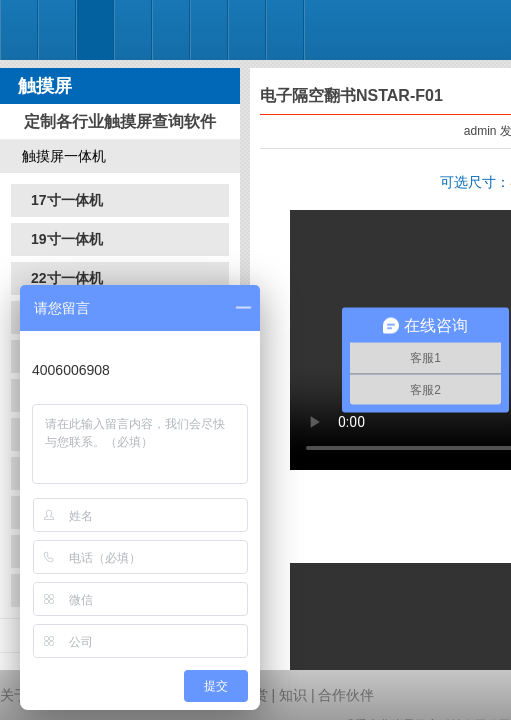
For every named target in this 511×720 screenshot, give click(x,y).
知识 (293, 695)
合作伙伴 (346, 695)
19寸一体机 (67, 239)
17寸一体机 (67, 200)
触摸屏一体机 (64, 156)
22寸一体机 (67, 278)
